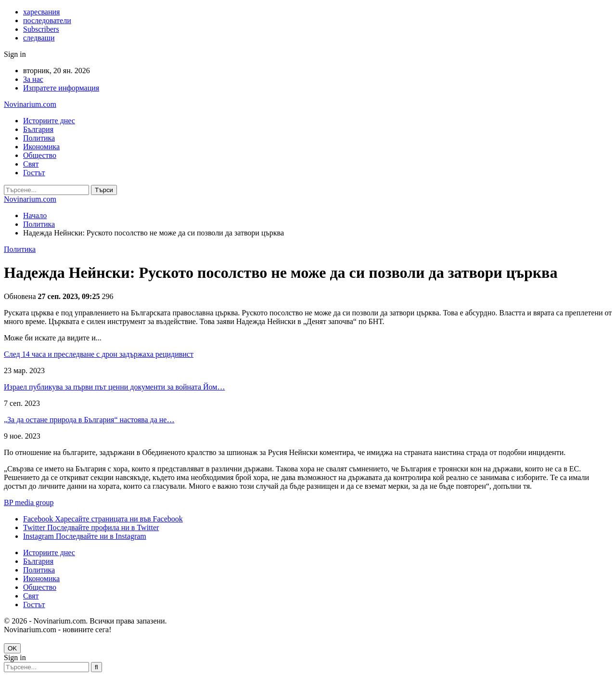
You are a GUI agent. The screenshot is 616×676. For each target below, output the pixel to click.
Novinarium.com (30, 104)
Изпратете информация (61, 88)
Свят (31, 164)
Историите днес (49, 121)
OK (12, 648)
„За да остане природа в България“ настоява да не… (89, 420)
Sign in (15, 54)
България (38, 129)
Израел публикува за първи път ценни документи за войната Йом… (114, 387)
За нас (33, 79)
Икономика (41, 147)
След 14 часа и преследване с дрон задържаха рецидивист (99, 354)
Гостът (34, 173)
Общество (40, 155)
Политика (39, 138)
